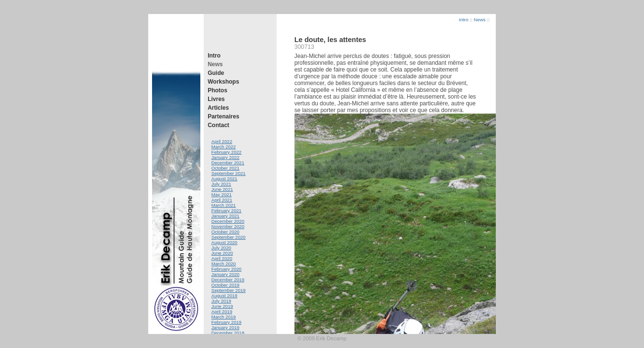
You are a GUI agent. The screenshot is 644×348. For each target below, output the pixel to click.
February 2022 (226, 152)
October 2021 (225, 168)
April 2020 (222, 258)
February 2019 (226, 322)
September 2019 (229, 290)
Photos (217, 90)
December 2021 (228, 163)
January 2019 (225, 327)
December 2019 (228, 280)
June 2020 (222, 253)
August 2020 (224, 242)
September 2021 (229, 173)
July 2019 (221, 301)
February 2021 (226, 210)
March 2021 (224, 205)
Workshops (223, 82)
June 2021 (222, 189)
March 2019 (224, 317)
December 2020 (228, 221)
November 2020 (228, 226)
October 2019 (225, 285)
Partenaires (223, 116)
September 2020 (229, 237)
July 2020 (221, 248)
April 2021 (222, 200)
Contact (218, 125)
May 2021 (222, 195)
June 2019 (222, 306)
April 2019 (222, 312)
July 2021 (221, 184)
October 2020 (225, 232)
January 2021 (225, 216)
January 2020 (225, 274)
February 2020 (226, 269)
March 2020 (224, 264)
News (215, 64)
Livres (216, 99)
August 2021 (224, 179)
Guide (216, 73)
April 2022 (222, 141)
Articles (218, 108)
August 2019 (224, 296)
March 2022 (224, 147)
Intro (214, 56)
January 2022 (225, 157)
